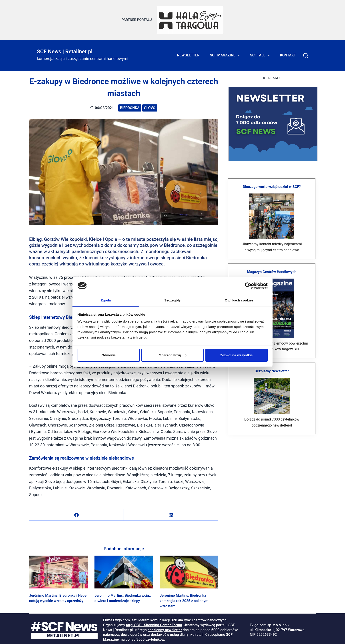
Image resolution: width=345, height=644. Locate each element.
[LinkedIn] (171, 513)
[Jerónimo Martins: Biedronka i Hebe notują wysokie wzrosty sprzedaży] (58, 570)
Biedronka (130, 106)
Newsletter (188, 53)
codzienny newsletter (165, 628)
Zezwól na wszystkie (237, 355)
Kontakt (288, 53)
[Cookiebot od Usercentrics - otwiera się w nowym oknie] (248, 285)
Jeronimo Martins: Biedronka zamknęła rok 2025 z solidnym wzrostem (184, 599)
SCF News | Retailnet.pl (65, 49)
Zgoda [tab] (106, 300)
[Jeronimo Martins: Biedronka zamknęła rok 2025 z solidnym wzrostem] (189, 570)
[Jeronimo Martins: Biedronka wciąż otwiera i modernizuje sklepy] (124, 570)
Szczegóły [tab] (172, 300)
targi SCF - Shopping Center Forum (154, 623)
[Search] (306, 53)
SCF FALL (261, 53)
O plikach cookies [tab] (239, 300)
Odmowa (109, 355)
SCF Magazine (226, 53)
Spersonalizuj (173, 355)
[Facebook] (77, 513)
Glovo (150, 106)
